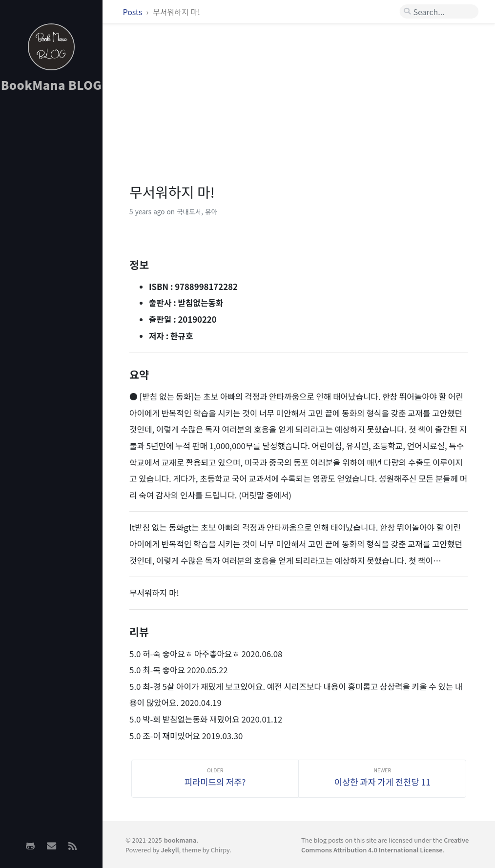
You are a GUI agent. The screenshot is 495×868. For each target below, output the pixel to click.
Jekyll (170, 850)
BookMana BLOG (52, 85)
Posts (134, 12)
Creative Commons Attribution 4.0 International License (385, 845)
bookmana (180, 840)
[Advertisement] (51, 254)
